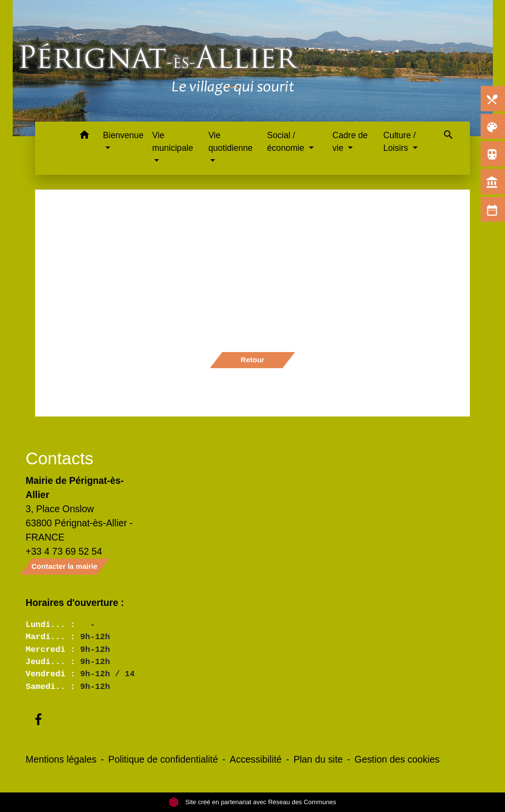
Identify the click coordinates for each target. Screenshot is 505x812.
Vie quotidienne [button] (231, 142)
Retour (252, 360)
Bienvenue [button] (123, 135)
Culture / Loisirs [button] (399, 142)
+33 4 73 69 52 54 (64, 551)
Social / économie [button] (287, 142)
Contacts (60, 458)
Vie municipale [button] (173, 142)
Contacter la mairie (65, 566)
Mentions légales (61, 759)
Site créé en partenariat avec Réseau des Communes (252, 802)
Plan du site (318, 759)
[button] (84, 136)
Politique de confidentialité (163, 759)
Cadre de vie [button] (350, 142)
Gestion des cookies (397, 759)
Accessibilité (256, 759)
